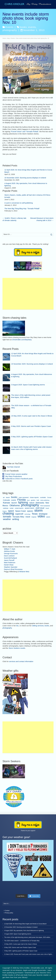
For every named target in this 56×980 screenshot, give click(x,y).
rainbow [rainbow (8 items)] (6, 508)
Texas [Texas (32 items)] (35, 514)
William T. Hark (10, 549)
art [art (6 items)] (4, 498)
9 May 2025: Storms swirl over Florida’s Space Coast (31, 426)
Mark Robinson (10, 562)
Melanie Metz (24, 572)
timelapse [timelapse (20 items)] (43, 514)
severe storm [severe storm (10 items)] (30, 508)
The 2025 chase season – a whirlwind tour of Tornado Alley (22, 941)
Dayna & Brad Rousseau (13, 569)
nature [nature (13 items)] (32, 503)
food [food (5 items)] (28, 500)
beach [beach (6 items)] (8, 498)
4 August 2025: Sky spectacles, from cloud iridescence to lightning (24, 931)
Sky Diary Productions (14, 476)
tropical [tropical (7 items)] (34, 517)
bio (17, 626)
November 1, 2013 (32, 30)
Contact (7, 911)
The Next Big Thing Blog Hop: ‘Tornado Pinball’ (22, 208)
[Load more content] (21, 896)
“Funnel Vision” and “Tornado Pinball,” (25, 131)
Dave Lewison (9, 556)
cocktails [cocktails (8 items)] (43, 497)
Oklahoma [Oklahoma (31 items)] (15, 505)
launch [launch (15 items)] (14, 503)
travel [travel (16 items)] (28, 517)
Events (9, 27)
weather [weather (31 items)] (7, 519)
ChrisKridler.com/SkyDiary (22, 340)
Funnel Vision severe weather (16, 474)
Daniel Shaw (9, 565)
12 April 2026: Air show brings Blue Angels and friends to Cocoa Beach (25, 924)
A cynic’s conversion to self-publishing (19, 203)
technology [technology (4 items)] (27, 514)
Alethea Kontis (9, 551)
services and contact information (21, 661)
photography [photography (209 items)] (30, 505)
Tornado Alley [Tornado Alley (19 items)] (18, 517)
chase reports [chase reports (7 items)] (34, 497)
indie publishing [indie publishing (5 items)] (45, 500)
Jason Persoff (9, 560)
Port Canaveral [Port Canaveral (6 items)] (45, 506)
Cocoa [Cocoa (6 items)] (49, 498)
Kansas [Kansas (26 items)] (6, 503)
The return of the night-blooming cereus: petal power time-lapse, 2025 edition (27, 937)
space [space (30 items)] (11, 511)
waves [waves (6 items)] (48, 517)
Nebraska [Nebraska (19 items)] (40, 503)
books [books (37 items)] (14, 497)
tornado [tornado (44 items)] (7, 517)
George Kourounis (11, 553)
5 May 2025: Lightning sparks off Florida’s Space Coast (32, 437)
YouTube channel (13, 467)
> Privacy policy (8, 913)
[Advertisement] (28, 294)
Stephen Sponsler (11, 567)
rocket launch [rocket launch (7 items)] (19, 508)
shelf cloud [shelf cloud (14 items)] (40, 508)
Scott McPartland (10, 558)
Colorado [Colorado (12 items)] (6, 500)
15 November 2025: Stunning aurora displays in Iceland (25, 178)
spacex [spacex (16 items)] (30, 511)
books (23, 27)
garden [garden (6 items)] (33, 500)
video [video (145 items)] (41, 516)
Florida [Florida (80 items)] (21, 500)
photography (10, 30)
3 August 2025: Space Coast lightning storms (28, 385)
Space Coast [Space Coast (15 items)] (21, 511)
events (32, 27)
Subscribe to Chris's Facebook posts (19, 479)
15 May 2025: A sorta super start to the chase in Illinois (32, 416)
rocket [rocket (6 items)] (12, 508)
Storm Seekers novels (17, 648)
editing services (38, 626)
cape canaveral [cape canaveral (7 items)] (24, 497)
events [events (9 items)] (14, 500)
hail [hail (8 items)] (38, 500)
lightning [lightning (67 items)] (23, 502)
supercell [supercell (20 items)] (19, 514)
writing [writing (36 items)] (16, 519)
